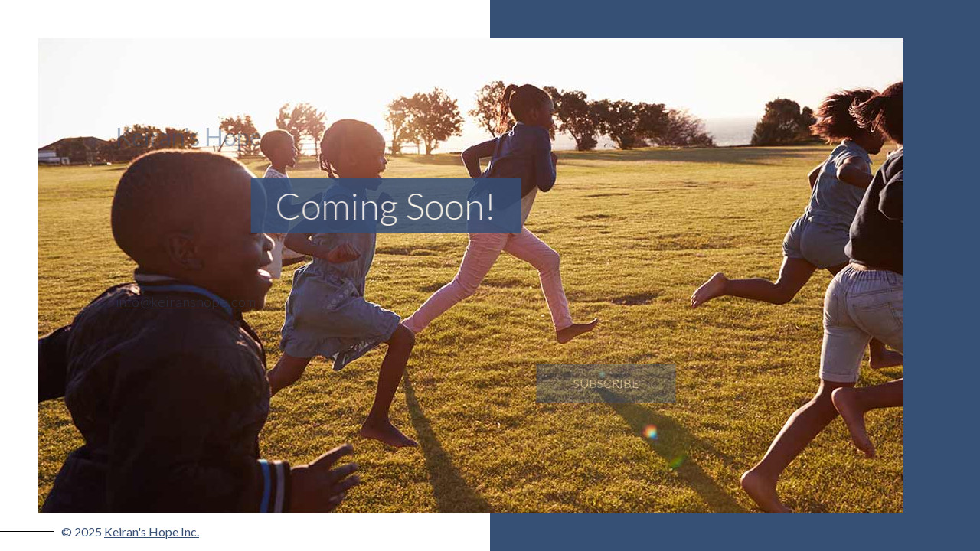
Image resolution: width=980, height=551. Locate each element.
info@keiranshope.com (181, 302)
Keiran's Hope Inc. (152, 531)
